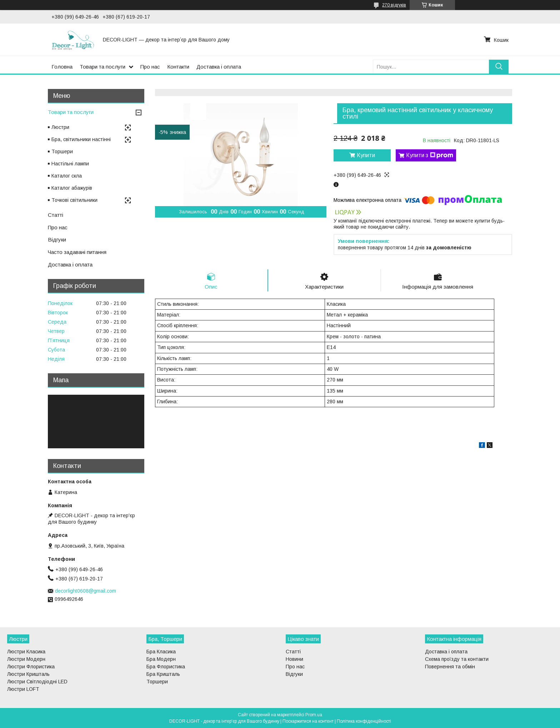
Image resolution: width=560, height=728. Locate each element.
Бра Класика (161, 652)
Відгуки (57, 240)
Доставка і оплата (219, 67)
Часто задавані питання (77, 252)
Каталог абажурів (72, 188)
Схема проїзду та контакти (457, 659)
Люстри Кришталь (28, 674)
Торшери (62, 151)
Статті (56, 215)
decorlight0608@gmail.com (86, 591)
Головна (62, 67)
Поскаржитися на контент (308, 721)
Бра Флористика (166, 667)
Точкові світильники (74, 200)
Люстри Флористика (31, 667)
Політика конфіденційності (364, 721)
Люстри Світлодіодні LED (37, 682)
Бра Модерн (161, 659)
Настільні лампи (70, 164)
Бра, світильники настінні (81, 139)
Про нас (150, 67)
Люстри (60, 127)
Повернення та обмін (450, 667)
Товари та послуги (102, 67)
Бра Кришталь (163, 674)
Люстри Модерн (26, 659)
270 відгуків (394, 5)
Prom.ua (314, 715)
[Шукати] (499, 67)
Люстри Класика (26, 652)
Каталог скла (67, 176)
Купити (366, 155)
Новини (294, 659)
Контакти (178, 67)
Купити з (430, 155)
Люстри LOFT (23, 689)
